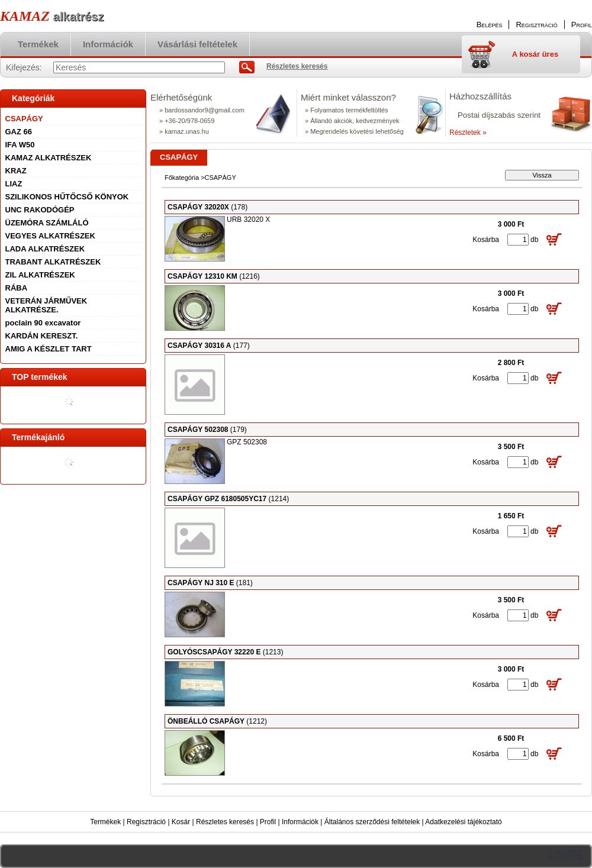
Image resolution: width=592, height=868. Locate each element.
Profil (268, 822)
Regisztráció (146, 822)
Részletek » (468, 133)
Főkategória (182, 178)
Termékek (105, 822)
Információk (300, 822)
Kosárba (486, 240)
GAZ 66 (19, 132)
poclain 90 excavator (43, 323)
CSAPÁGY (24, 119)
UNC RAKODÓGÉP (40, 210)
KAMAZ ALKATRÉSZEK (49, 158)
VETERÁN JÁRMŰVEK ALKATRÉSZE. (46, 305)
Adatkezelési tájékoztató (463, 822)
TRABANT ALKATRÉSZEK (53, 262)
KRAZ (16, 171)
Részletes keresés (225, 822)
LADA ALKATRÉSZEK (45, 249)
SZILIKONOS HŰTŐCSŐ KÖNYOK (67, 197)
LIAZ (14, 184)
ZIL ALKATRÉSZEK (40, 275)
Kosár (181, 822)
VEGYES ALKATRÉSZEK (50, 236)
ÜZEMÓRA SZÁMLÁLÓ (47, 223)
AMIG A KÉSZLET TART (49, 349)
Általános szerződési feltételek (372, 822)
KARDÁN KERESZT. (42, 336)
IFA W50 (20, 145)
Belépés (490, 25)
